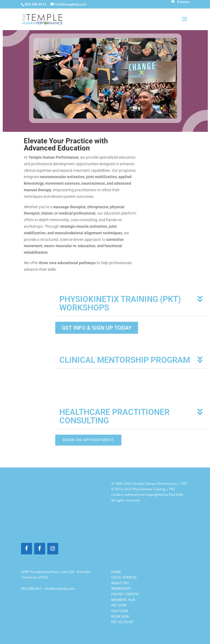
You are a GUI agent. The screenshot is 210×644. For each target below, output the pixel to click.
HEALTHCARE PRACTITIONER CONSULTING (114, 416)
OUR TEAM (120, 611)
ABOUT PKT (120, 583)
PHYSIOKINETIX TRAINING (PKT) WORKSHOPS (120, 303)
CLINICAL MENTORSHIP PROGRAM (125, 360)
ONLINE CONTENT (125, 594)
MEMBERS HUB (123, 600)
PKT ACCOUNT (122, 622)
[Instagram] (53, 549)
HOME (116, 572)
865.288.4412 (31, 589)
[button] (131, 304)
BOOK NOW (120, 616)
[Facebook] (27, 549)
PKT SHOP (119, 605)
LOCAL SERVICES (124, 577)
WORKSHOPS (121, 589)
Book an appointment (88, 440)
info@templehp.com (60, 589)
